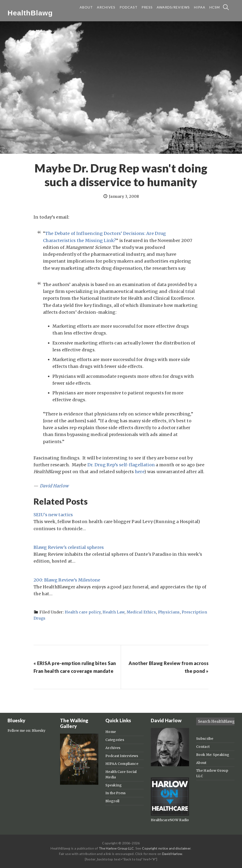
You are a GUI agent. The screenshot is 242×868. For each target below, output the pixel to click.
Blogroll (112, 801)
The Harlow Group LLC (116, 848)
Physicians (169, 612)
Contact (203, 747)
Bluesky (39, 731)
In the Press (116, 793)
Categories (115, 740)
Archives (113, 748)
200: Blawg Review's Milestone (67, 580)
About (201, 763)
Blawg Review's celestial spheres (69, 547)
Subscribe (205, 739)
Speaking (114, 785)
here (140, 472)
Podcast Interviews (122, 756)
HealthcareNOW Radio (170, 820)
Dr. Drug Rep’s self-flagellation (121, 465)
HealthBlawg (30, 13)
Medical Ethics (141, 612)
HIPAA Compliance (122, 764)
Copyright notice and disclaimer (166, 848)
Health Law (114, 612)
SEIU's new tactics (53, 515)
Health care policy (83, 612)
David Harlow (54, 486)
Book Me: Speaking (213, 755)
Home (111, 732)
